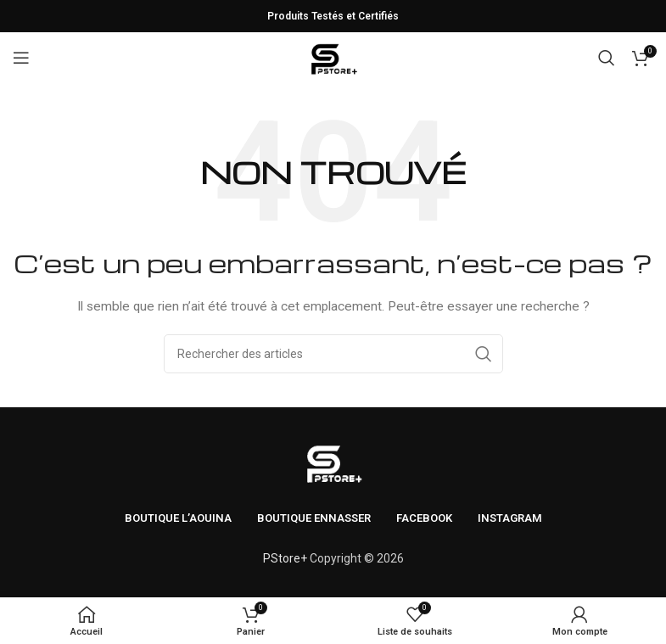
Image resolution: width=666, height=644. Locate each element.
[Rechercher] (607, 58)
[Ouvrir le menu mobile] (21, 58)
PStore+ (285, 558)
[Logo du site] (333, 57)
